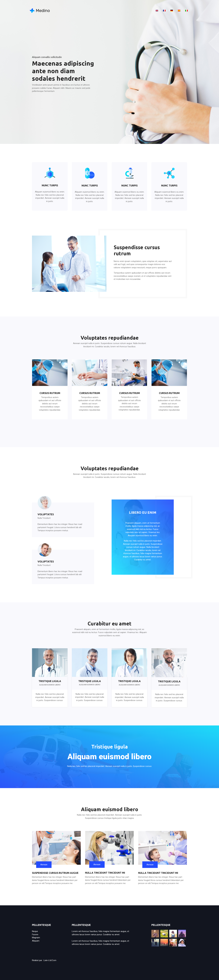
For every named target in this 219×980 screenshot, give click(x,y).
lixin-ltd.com (50, 960)
